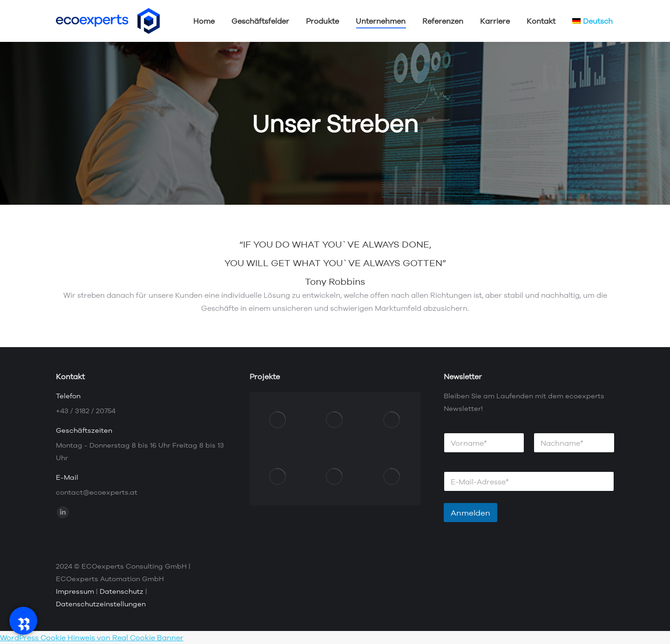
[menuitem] (592, 21)
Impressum (75, 591)
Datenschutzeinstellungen (101, 604)
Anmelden (470, 513)
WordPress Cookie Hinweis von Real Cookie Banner (92, 637)
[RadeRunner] (23, 621)
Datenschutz (122, 591)
